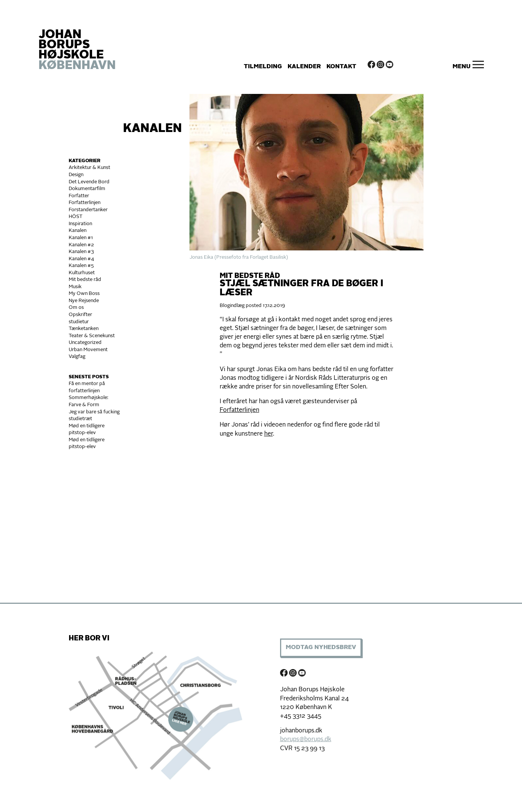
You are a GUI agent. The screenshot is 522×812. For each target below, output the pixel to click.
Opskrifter (80, 315)
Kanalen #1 (81, 238)
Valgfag (77, 357)
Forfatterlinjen (85, 203)
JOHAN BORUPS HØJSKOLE (77, 51)
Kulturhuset (82, 273)
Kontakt (341, 67)
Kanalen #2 (81, 245)
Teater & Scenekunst (92, 336)
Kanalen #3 (81, 252)
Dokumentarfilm (87, 189)
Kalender (304, 67)
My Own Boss (84, 294)
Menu (462, 67)
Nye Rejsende (84, 301)
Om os (76, 308)
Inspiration (80, 224)
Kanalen (152, 129)
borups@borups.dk (306, 740)
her (269, 434)
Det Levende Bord (89, 182)
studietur (79, 322)
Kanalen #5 (81, 266)
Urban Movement (88, 350)
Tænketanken (84, 329)
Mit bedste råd (85, 280)
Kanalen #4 (81, 259)
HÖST (75, 217)
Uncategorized (85, 343)
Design (76, 175)
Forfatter (79, 196)
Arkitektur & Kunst (89, 168)
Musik (75, 287)
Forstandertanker (88, 210)
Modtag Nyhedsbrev (321, 648)
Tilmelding (263, 67)
